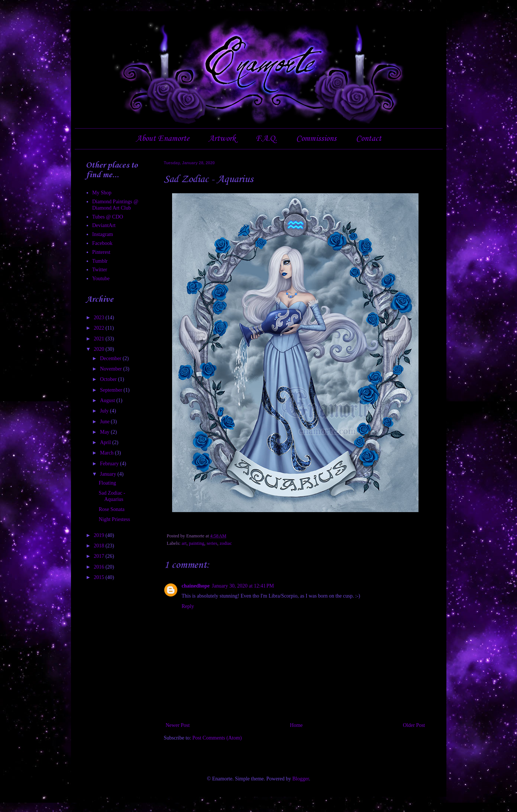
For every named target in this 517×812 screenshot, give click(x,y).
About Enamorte (163, 139)
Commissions (316, 139)
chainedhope (196, 586)
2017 (100, 556)
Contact (369, 139)
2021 (100, 339)
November (112, 369)
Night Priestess (114, 519)
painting (196, 543)
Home (296, 725)
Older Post (414, 725)
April (106, 442)
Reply (188, 606)
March (107, 453)
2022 (100, 328)
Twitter (100, 270)
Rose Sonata (112, 509)
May (105, 432)
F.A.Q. (266, 139)
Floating (107, 483)
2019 (100, 535)
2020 (100, 349)
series (212, 543)
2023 (100, 318)
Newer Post (178, 725)
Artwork (222, 139)
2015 (100, 577)
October (109, 379)
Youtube (101, 279)
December (111, 358)
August (108, 400)
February (110, 464)
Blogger (301, 779)
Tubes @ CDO (108, 217)
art (184, 543)
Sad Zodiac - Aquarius (112, 496)
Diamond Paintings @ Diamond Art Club (115, 205)
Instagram (103, 234)
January (109, 474)
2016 (100, 567)
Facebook (102, 243)
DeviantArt (104, 225)
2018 (100, 546)
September (112, 390)
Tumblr (100, 261)
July (105, 411)
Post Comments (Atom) (217, 738)
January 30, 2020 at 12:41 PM (243, 586)
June (105, 422)
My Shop (102, 193)
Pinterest (101, 252)
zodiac (226, 543)
